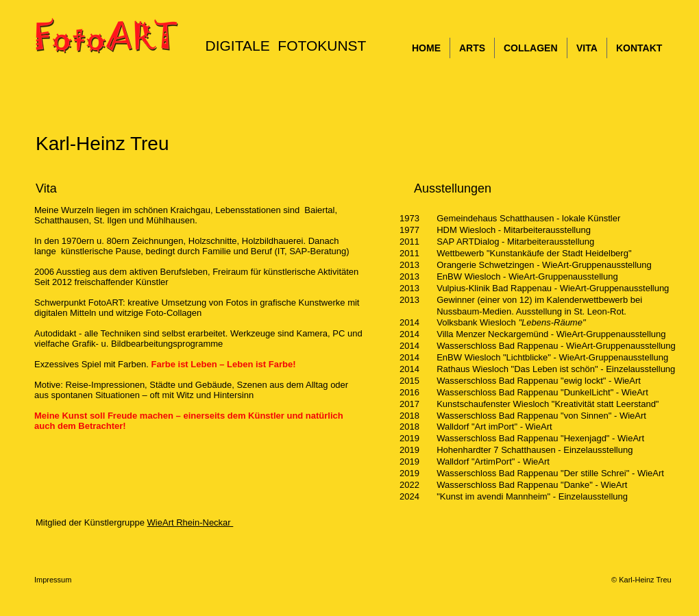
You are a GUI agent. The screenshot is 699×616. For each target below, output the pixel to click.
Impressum (55, 580)
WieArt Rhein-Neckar (191, 522)
